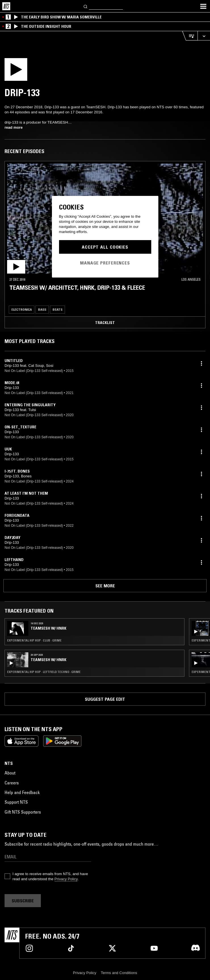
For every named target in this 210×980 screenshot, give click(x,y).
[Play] (23, 71)
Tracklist (105, 323)
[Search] (86, 6)
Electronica (22, 309)
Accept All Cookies (105, 247)
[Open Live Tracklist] (190, 36)
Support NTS (16, 802)
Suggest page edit (105, 699)
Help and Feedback (22, 792)
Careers (12, 783)
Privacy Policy (66, 879)
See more (105, 586)
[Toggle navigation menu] (203, 6)
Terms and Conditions (119, 973)
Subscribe (23, 901)
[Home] (6, 6)
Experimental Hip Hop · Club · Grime (34, 640)
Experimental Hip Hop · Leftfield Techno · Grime (44, 672)
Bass (42, 309)
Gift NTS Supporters (23, 812)
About (10, 773)
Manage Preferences (105, 263)
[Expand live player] (204, 36)
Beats (57, 309)
